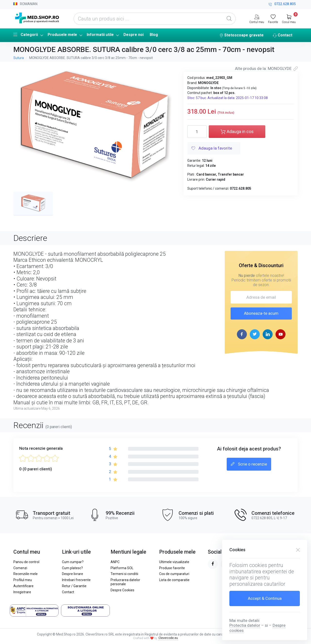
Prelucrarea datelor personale (125, 582)
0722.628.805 (282, 4)
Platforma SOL (122, 568)
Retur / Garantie (74, 586)
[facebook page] (242, 334)
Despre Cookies (122, 590)
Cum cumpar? (73, 562)
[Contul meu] (257, 18)
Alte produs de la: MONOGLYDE (266, 68)
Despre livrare (73, 574)
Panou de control (26, 562)
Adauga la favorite (212, 149)
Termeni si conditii (124, 574)
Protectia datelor (245, 625)
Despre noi (134, 35)
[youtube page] (281, 334)
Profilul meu (23, 580)
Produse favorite (172, 568)
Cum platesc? (72, 568)
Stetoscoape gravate (242, 35)
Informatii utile (100, 35)
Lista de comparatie (174, 580)
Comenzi (20, 568)
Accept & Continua (265, 598)
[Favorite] (273, 18)
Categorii (26, 34)
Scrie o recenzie (249, 464)
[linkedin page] (268, 334)
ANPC (115, 562)
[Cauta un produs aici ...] (155, 19)
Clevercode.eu (168, 638)
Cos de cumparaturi (174, 574)
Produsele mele (62, 35)
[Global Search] (229, 19)
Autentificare (23, 586)
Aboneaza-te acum (261, 313)
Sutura (19, 58)
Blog (154, 35)
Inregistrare (22, 592)
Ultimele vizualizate (174, 562)
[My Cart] (289, 18)
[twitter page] (255, 334)
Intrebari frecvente (76, 580)
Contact (283, 35)
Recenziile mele (26, 574)
